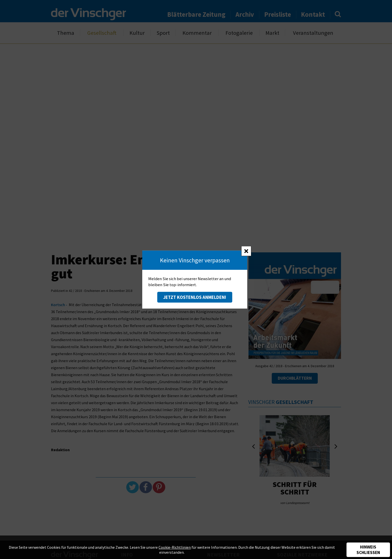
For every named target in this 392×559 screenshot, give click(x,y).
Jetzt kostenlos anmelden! (195, 297)
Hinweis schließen (368, 550)
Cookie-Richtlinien (175, 547)
